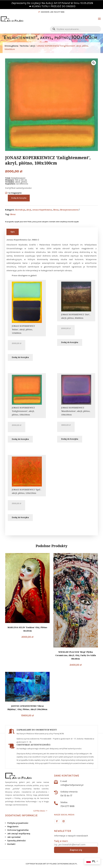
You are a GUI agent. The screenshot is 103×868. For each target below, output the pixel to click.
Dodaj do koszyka (19, 198)
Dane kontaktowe (67, 776)
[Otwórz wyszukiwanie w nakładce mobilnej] (75, 29)
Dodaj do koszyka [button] (20, 357)
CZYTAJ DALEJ (39, 811)
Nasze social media (64, 815)
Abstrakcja (20, 210)
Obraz (56, 210)
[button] (94, 63)
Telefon (64, 802)
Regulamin (13, 826)
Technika (24, 46)
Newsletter (63, 831)
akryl (33, 46)
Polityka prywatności (18, 823)
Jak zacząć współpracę (19, 834)
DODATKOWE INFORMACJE (21, 815)
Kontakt (11, 844)
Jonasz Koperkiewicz (42, 210)
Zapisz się (76, 850)
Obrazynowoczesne (69, 210)
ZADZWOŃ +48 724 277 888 (53, 12)
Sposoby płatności (16, 841)
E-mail (64, 781)
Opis (13, 232)
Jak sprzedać (14, 837)
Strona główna (11, 46)
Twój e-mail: (61, 841)
